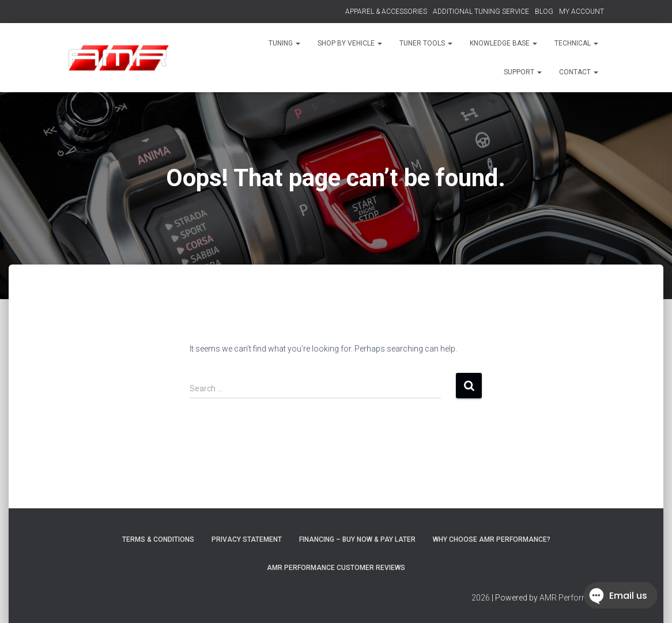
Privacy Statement (247, 539)
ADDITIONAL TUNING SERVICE (481, 12)
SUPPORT (523, 72)
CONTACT (579, 72)
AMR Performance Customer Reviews (336, 568)
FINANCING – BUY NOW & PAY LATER (357, 539)
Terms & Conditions (158, 539)
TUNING (284, 43)
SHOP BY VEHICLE (350, 43)
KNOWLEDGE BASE (503, 43)
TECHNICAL (576, 43)
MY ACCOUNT (582, 12)
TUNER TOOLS (426, 43)
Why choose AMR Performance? (492, 539)
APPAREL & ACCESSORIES (386, 12)
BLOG (544, 12)
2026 (481, 598)
